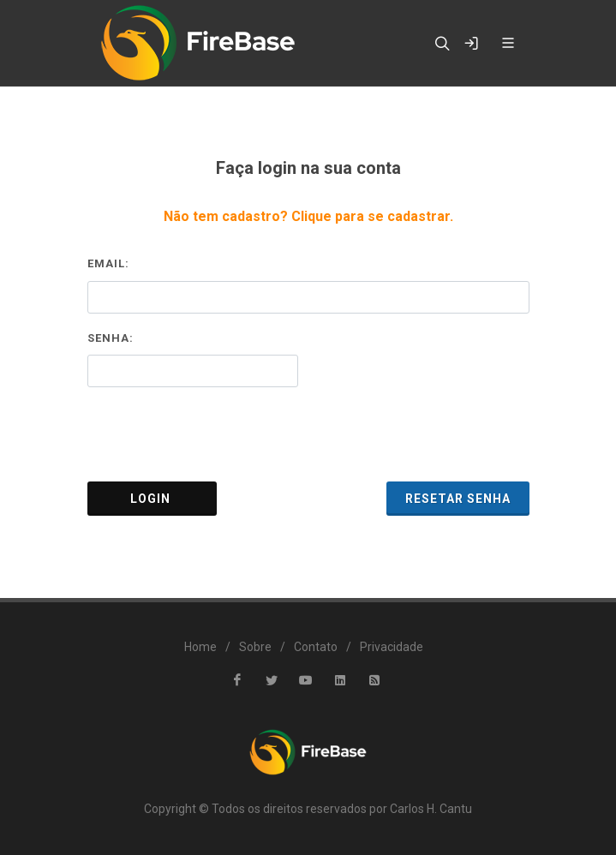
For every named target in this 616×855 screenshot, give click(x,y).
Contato (316, 647)
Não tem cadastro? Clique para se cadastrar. (308, 216)
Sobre (255, 647)
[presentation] (308, 434)
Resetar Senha (458, 499)
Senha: (111, 338)
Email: (108, 263)
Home (200, 647)
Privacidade (392, 647)
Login (152, 499)
